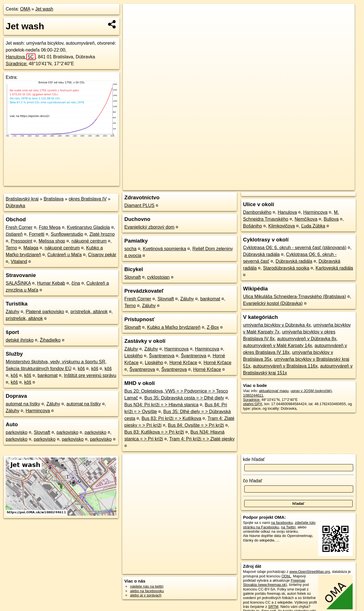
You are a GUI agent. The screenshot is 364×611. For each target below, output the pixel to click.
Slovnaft (42, 432)
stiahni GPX (253, 404)
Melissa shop (52, 241)
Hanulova (21, 57)
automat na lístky (23, 404)
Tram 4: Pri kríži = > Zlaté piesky (202, 439)
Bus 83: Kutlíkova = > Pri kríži (154, 432)
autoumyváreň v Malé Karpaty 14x (278, 346)
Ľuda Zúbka (313, 226)
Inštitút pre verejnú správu (90, 375)
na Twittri (288, 527)
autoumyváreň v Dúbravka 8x (307, 339)
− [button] (133, 22)
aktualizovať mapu (274, 391)
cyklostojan (158, 277)
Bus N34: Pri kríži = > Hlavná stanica (161, 405)
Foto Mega (50, 227)
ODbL (286, 576)
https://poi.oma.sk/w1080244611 (328, 186)
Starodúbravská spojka (286, 268)
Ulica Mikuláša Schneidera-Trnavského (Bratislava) (295, 297)
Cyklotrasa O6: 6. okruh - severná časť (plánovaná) (295, 248)
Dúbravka (15, 206)
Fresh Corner (19, 227)
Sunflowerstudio (67, 234)
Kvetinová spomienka (164, 249)
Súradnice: (17, 64)
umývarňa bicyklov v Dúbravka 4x (277, 325)
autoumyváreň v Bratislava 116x (285, 366)
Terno (11, 248)
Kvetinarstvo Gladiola (88, 227)
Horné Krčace (183, 363)
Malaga (31, 248)
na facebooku (282, 523)
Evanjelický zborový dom (149, 227)
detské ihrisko (20, 340)
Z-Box (213, 327)
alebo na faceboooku (147, 591)
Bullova (331, 219)
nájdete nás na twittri (147, 586)
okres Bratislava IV (87, 199)
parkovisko (16, 432)
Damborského (257, 212)
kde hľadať (254, 459)
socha (130, 249)
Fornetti (37, 234)
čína (76, 283)
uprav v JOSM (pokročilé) (311, 391)
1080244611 (253, 395)
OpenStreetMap (256, 186)
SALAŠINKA (18, 283)
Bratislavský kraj (22, 199)
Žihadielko (50, 340)
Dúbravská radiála (261, 254)
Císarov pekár (102, 255)
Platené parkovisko (45, 312)
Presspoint (22, 241)
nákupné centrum (89, 241)
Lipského (133, 356)
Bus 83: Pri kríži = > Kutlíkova (171, 418)
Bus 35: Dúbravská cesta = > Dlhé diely (184, 398)
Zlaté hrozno (102, 234)
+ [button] (133, 13)
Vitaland (19, 262)
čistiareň (14, 234)
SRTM (273, 607)
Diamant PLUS (139, 205)
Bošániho (253, 226)
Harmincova (38, 411)
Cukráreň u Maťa (65, 255)
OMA (25, 9)
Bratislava (53, 199)
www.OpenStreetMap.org (310, 572)
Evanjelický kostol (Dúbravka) (273, 303)
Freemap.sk (285, 186)
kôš (81, 369)
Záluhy (13, 312)
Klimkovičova (282, 226)
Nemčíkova (306, 219)
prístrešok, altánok (89, 312)
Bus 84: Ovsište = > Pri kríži (196, 425)
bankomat (47, 375)
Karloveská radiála (334, 268)
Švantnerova (162, 356)
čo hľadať (253, 481)
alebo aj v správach (146, 595)
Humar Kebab (51, 283)
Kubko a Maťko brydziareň (174, 327)
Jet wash (44, 9)
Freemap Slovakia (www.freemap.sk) (274, 583)
